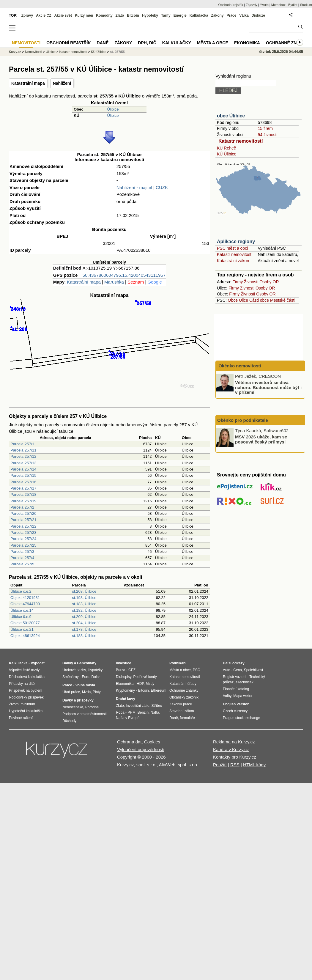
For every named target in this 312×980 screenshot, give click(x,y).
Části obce (259, 300)
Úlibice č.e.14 (22, 610)
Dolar (96, 677)
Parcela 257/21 (23, 520)
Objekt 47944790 (25, 604)
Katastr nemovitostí (241, 141)
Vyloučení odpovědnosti (141, 749)
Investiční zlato (137, 706)
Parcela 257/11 (23, 450)
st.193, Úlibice (84, 598)
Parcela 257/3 (22, 552)
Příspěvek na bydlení (26, 690)
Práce (232, 15)
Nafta (155, 712)
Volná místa (85, 685)
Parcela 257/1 (22, 444)
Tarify (166, 15)
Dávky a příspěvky (78, 700)
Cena (238, 670)
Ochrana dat (129, 742)
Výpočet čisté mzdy (24, 670)
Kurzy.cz (15, 52)
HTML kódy (254, 765)
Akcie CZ (44, 15)
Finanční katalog (236, 689)
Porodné (92, 707)
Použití (220, 765)
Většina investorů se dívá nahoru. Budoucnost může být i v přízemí (268, 387)
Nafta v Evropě (128, 718)
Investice (123, 663)
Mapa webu (242, 696)
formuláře (187, 718)
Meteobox (278, 5)
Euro (85, 677)
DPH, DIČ (147, 43)
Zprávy (27, 15)
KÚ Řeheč (226, 148)
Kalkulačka (199, 15)
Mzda (86, 692)
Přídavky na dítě (22, 684)
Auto (227, 670)
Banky (68, 663)
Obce (233, 300)
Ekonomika (247, 43)
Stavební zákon (182, 711)
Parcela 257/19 (23, 501)
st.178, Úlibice (84, 629)
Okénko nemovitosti (239, 366)
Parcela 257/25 (23, 545)
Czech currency (235, 711)
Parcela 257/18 (23, 494)
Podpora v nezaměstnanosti (85, 714)
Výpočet (38, 663)
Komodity (104, 15)
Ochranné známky (287, 43)
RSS (235, 765)
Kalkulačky (177, 43)
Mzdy (150, 684)
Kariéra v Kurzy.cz (231, 749)
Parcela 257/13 (23, 463)
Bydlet (293, 5)
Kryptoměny (125, 690)
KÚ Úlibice (227, 154)
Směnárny (71, 677)
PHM (131, 712)
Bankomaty (87, 663)
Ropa (120, 712)
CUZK (162, 187)
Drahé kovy (126, 699)
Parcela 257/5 (22, 564)
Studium (306, 5)
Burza (120, 670)
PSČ (197, 670)
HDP (140, 684)
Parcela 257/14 (23, 469)
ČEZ (132, 670)
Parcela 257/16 (23, 482)
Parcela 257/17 (23, 488)
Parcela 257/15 (23, 475)
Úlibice (113, 109)
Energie (180, 15)
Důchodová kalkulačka (27, 677)
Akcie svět (63, 15)
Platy (97, 692)
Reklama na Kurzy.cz (234, 742)
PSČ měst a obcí (233, 248)
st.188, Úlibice (84, 636)
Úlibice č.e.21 (22, 629)
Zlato (120, 15)
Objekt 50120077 (25, 623)
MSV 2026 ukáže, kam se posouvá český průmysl (261, 439)
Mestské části (283, 300)
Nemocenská (73, 707)
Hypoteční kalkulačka (26, 711)
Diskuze (258, 15)
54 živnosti (267, 135)
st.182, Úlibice (84, 610)
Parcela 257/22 (23, 526)
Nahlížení (62, 83)
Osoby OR (269, 282)
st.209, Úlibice (84, 617)
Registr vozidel (235, 677)
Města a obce (213, 43)
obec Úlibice (231, 116)
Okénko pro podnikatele (243, 420)
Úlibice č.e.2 (21, 591)
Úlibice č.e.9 (21, 617)
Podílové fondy (145, 677)
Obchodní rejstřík (231, 5)
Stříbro (157, 706)
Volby (227, 696)
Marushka (114, 282)
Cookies (152, 742)
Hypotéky (150, 15)
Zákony (217, 15)
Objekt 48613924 (25, 636)
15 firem (265, 128)
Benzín (143, 712)
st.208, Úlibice (84, 591)
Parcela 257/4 (22, 558)
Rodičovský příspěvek (26, 697)
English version (236, 704)
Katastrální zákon (233, 261)
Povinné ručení (21, 718)
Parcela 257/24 (23, 539)
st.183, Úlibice (84, 604)
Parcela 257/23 (23, 533)
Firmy (238, 282)
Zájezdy (252, 5)
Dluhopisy (124, 677)
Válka (244, 15)
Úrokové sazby (74, 670)
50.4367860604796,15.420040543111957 (124, 275)
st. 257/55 (117, 52)
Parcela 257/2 (22, 507)
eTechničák (245, 682)
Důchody (69, 721)
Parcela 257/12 (23, 456)
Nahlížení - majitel (134, 187)
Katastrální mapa (28, 83)
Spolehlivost (254, 670)
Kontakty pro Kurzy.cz (235, 757)
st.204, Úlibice (84, 623)
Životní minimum (22, 704)
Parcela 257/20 (23, 513)
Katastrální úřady (183, 684)
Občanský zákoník (184, 697)
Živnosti (251, 282)
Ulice (244, 300)
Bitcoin (133, 15)
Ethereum (158, 690)
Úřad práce (71, 692)
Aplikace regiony (236, 242)
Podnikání (178, 663)
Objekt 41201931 (25, 598)
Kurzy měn (84, 15)
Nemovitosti (33, 52)
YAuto (264, 5)
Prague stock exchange (241, 718)
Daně (103, 43)
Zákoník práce (181, 704)
